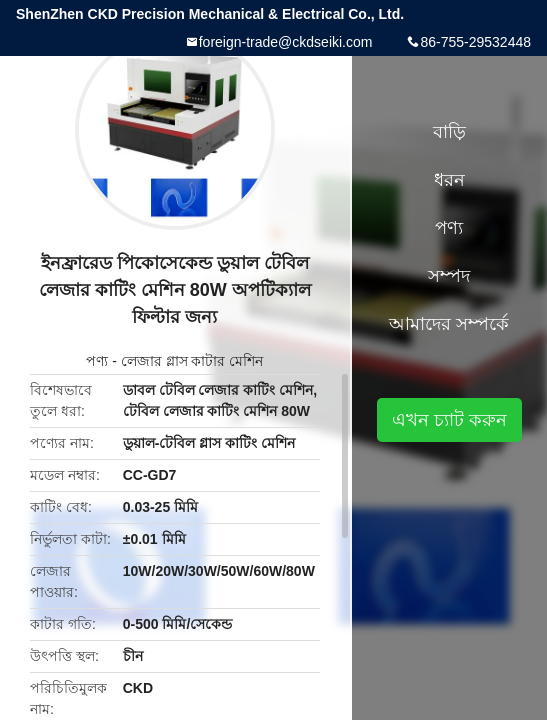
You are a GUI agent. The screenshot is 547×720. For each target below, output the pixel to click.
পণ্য (97, 361)
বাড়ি (449, 132)
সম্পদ (449, 276)
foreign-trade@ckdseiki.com (286, 42)
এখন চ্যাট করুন (449, 420)
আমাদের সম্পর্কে (449, 324)
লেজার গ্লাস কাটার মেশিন (192, 361)
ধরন (449, 180)
